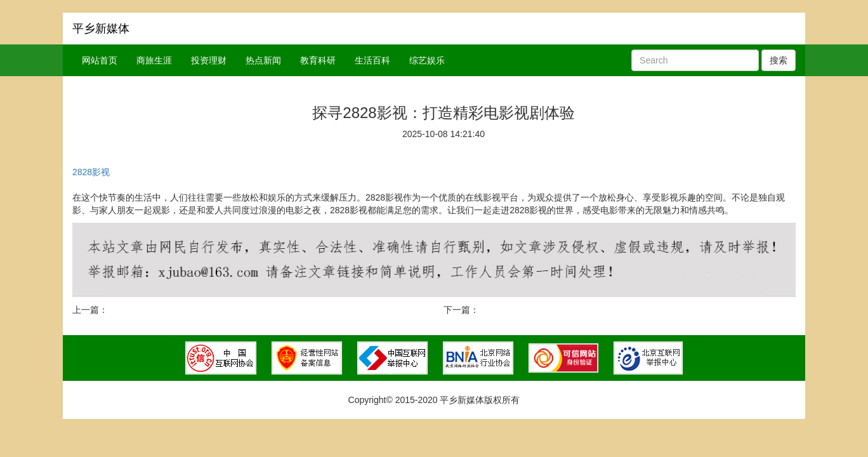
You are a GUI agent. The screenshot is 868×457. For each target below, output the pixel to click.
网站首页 (100, 60)
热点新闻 (263, 60)
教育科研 (318, 60)
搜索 (779, 60)
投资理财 (209, 60)
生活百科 (372, 60)
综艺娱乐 (427, 60)
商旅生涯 (154, 60)
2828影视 (91, 172)
